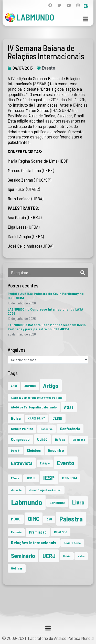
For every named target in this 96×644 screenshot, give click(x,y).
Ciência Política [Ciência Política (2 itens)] (22, 429)
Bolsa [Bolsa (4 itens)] (16, 418)
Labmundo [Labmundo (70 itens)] (27, 502)
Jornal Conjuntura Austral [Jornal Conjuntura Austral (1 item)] (45, 490)
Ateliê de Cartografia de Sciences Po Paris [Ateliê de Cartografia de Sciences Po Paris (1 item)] (37, 398)
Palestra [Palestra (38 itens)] (71, 519)
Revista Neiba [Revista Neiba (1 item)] (72, 543)
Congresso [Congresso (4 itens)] (20, 439)
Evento (49, 68)
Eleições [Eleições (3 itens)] (34, 450)
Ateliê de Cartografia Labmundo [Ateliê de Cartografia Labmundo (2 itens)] (34, 407)
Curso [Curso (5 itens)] (42, 439)
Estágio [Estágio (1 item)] (45, 463)
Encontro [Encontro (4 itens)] (56, 450)
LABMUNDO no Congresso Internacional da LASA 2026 (45, 311)
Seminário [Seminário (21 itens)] (23, 556)
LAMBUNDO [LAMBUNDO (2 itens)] (57, 503)
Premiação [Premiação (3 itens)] (38, 532)
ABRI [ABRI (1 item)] (14, 386)
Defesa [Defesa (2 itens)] (60, 440)
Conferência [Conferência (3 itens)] (70, 429)
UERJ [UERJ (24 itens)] (49, 556)
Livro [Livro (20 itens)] (78, 502)
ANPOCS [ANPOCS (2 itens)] (30, 386)
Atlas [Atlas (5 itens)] (69, 407)
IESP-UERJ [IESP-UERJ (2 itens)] (69, 478)
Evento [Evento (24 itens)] (66, 463)
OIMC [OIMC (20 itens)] (34, 519)
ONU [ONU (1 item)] (49, 519)
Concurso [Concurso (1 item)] (46, 429)
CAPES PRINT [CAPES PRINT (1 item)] (37, 418)
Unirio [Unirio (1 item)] (67, 556)
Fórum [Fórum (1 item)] (15, 478)
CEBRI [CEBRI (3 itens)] (57, 418)
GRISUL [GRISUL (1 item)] (31, 478)
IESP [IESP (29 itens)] (49, 478)
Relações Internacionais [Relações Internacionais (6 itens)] (34, 543)
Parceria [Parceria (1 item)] (16, 532)
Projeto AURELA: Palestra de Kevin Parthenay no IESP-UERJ (46, 296)
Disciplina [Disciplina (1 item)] (79, 440)
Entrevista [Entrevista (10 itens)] (22, 463)
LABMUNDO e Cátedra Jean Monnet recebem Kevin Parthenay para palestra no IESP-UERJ (47, 327)
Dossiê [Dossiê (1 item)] (15, 450)
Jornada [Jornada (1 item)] (16, 490)
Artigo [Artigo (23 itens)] (51, 385)
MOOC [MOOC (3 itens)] (16, 519)
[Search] (83, 273)
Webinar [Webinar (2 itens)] (17, 568)
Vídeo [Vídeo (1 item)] (81, 556)
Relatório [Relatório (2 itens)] (61, 532)
